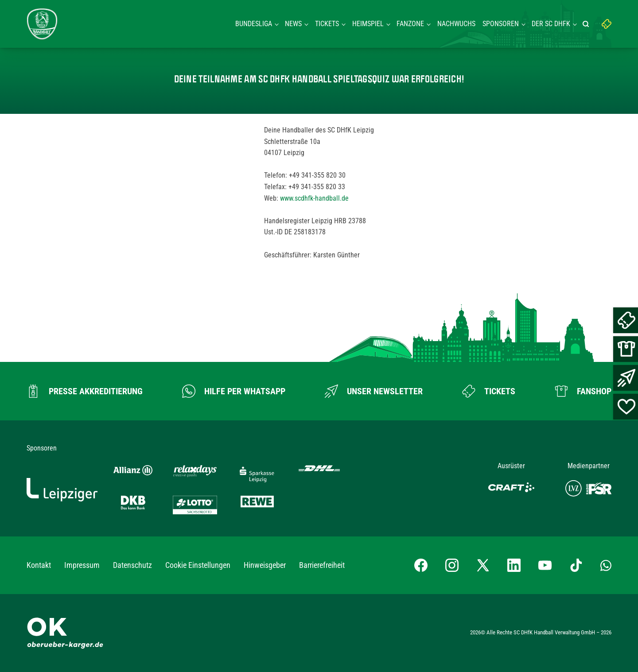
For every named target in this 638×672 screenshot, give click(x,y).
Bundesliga (254, 24)
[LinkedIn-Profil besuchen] (514, 565)
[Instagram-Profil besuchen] (452, 565)
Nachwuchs (456, 24)
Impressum (82, 565)
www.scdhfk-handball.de (314, 198)
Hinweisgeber (265, 565)
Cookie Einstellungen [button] (198, 565)
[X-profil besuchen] (483, 565)
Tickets (327, 24)
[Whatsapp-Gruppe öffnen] (606, 565)
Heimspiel (368, 24)
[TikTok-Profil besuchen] (576, 565)
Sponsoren (501, 24)
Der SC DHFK (551, 24)
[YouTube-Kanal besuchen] (545, 565)
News (293, 24)
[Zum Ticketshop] (489, 391)
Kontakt (39, 565)
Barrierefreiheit (322, 565)
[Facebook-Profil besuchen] (421, 565)
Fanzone (410, 24)
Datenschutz (132, 565)
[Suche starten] (587, 24)
